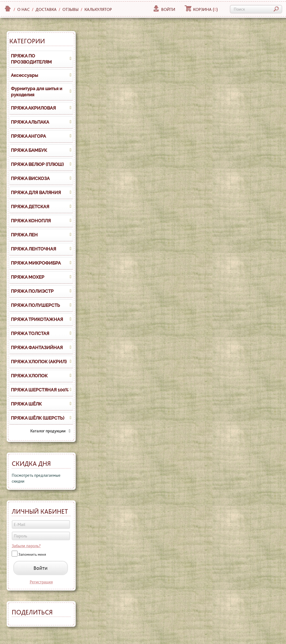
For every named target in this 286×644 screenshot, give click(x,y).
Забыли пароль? (26, 546)
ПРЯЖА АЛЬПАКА (30, 122)
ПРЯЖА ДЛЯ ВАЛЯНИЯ (36, 193)
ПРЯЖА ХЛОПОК (29, 376)
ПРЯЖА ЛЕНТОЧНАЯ (33, 249)
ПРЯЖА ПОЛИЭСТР (32, 291)
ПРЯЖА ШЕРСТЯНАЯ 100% (40, 390)
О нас (24, 9)
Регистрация (41, 582)
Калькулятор (98, 9)
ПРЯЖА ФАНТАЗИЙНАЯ (37, 348)
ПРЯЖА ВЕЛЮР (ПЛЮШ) (37, 164)
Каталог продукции (50, 431)
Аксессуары (24, 75)
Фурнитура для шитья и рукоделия (37, 92)
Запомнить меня (32, 554)
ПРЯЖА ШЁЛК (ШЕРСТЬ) (38, 418)
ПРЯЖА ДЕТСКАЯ (30, 207)
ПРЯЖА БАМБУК (29, 150)
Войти (164, 9)
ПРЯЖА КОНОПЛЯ (31, 221)
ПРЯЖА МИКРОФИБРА (36, 263)
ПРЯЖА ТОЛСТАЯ (30, 333)
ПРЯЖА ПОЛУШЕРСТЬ (35, 305)
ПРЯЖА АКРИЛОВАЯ (33, 108)
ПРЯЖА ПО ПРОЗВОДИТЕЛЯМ (31, 59)
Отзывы (71, 9)
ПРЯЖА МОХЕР (28, 277)
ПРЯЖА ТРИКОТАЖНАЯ (37, 319)
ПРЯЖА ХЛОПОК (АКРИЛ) (39, 362)
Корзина (201, 9)
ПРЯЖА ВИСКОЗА (30, 178)
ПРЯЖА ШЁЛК (26, 404)
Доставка (46, 9)
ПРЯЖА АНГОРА (28, 136)
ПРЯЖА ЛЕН (24, 235)
